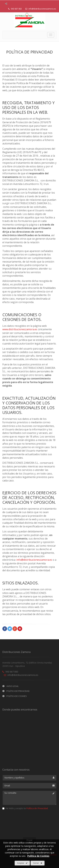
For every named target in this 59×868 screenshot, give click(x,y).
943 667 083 (10, 672)
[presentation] (30, 824)
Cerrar (38, 863)
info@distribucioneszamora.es (40, 9)
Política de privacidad (16, 691)
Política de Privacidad (37, 808)
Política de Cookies (15, 696)
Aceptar (22, 863)
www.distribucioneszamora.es (20, 329)
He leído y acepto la (25, 808)
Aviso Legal (11, 686)
